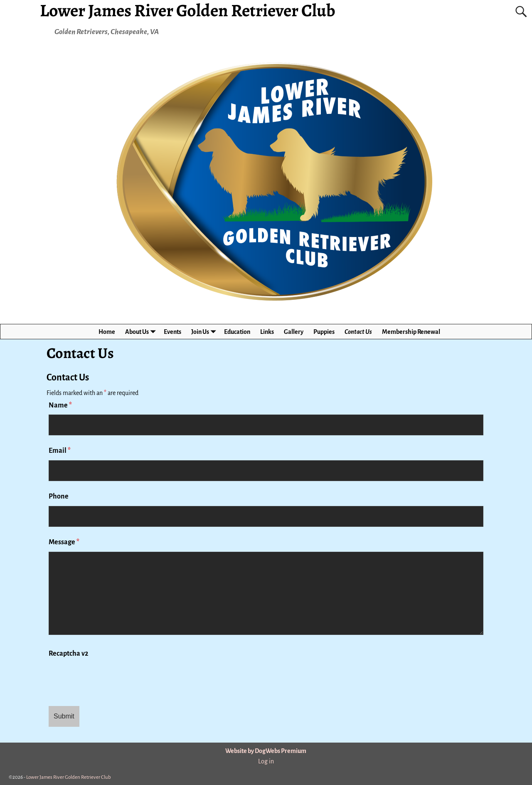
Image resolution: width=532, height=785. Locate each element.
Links (267, 332)
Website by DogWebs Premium (266, 751)
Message (64, 542)
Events (172, 332)
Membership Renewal (411, 332)
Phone (59, 496)
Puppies (324, 332)
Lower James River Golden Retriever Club (69, 777)
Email (60, 451)
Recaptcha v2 (68, 654)
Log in (266, 761)
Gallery (294, 332)
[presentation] (112, 679)
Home (107, 332)
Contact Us (358, 332)
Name (60, 405)
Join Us (205, 332)
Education (237, 332)
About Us (142, 332)
